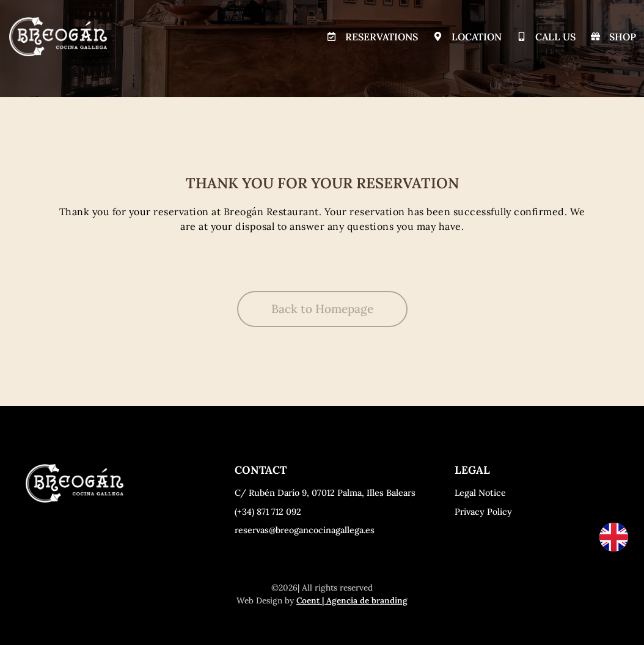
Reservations (382, 37)
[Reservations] (331, 37)
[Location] (437, 37)
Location (477, 37)
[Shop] (596, 37)
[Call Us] (522, 37)
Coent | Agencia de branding (352, 600)
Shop (623, 37)
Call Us (556, 37)
